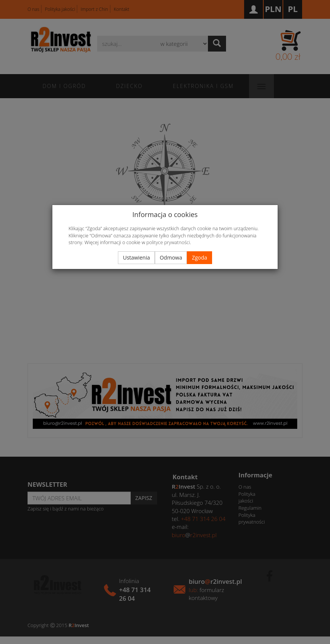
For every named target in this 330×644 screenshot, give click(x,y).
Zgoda (199, 257)
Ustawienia (136, 257)
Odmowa (171, 257)
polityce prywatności (168, 242)
